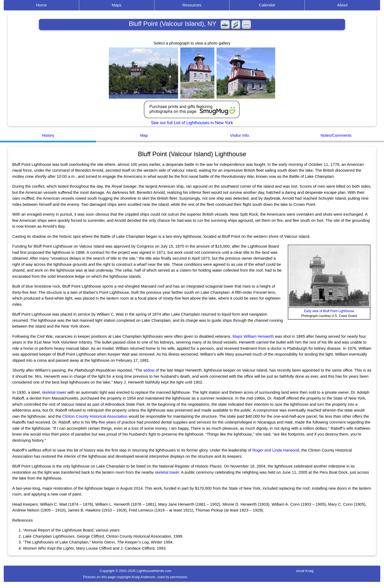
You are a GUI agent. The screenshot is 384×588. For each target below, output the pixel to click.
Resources (192, 5)
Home (41, 5)
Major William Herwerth (253, 336)
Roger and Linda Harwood (276, 450)
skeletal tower (54, 392)
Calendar (267, 5)
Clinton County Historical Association (95, 416)
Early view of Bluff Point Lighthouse (329, 311)
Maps (117, 5)
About (342, 5)
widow (149, 370)
